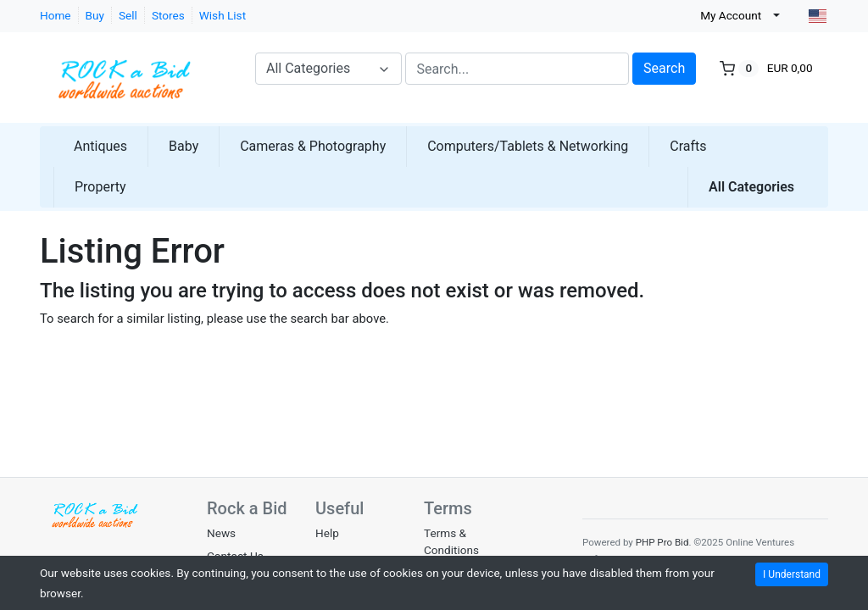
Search (664, 68)
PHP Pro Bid (662, 542)
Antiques (100, 146)
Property (100, 187)
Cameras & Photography (313, 146)
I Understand (792, 574)
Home (56, 15)
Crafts (688, 146)
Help (327, 533)
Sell (128, 15)
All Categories (751, 187)
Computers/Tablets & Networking (528, 146)
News (221, 533)
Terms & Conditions (451, 541)
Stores (168, 15)
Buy (95, 15)
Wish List (223, 15)
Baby (184, 146)
